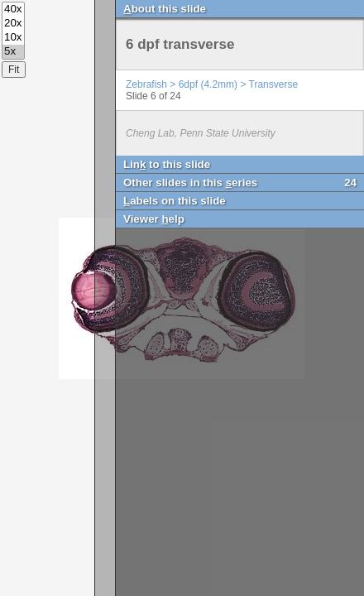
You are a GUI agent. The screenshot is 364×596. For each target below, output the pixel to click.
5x (13, 52)
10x (13, 38)
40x (13, 10)
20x (13, 24)
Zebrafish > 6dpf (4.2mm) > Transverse (212, 84)
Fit (14, 70)
